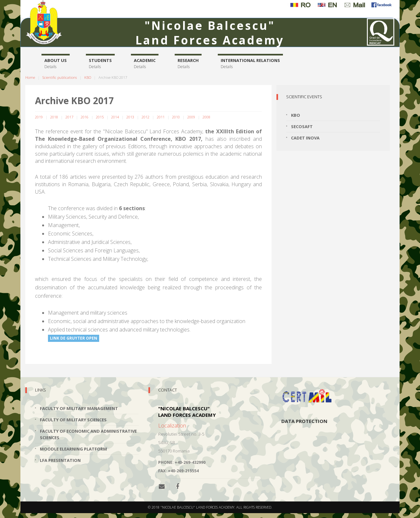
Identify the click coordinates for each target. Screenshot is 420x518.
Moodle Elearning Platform (73, 449)
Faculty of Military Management (79, 408)
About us (56, 64)
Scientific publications (60, 77)
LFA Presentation (60, 460)
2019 (39, 117)
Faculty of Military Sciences (73, 420)
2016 (85, 117)
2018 (54, 117)
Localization (172, 426)
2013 (130, 117)
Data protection (304, 421)
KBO (88, 77)
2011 (161, 117)
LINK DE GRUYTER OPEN (74, 338)
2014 (115, 117)
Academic (145, 64)
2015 (100, 117)
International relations (250, 64)
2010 (176, 117)
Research (188, 64)
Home (30, 77)
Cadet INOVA (305, 138)
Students (100, 64)
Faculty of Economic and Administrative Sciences (88, 434)
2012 (146, 117)
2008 (206, 117)
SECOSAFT (302, 126)
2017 (69, 117)
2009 (191, 117)
